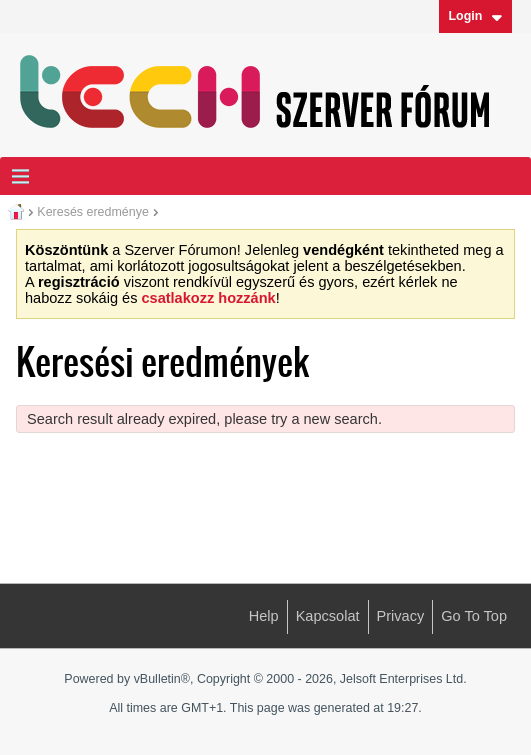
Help (264, 616)
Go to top (474, 616)
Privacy (401, 616)
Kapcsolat (328, 616)
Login (475, 16)
